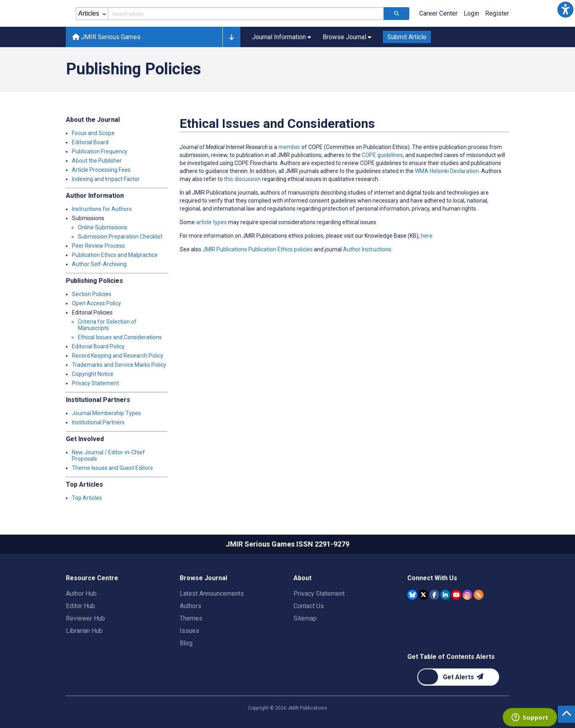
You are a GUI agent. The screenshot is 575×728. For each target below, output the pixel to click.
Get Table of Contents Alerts (451, 657)
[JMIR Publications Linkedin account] (445, 595)
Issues (189, 631)
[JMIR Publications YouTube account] (456, 595)
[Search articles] (397, 14)
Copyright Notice (93, 374)
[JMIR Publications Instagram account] (467, 595)
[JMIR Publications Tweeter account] (423, 595)
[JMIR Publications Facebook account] (434, 595)
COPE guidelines (382, 155)
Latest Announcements (212, 594)
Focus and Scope (93, 133)
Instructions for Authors (102, 209)
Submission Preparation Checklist (120, 237)
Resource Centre (92, 578)
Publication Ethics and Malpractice (115, 255)
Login (471, 13)
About (302, 578)
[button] (565, 10)
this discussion (242, 179)
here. (427, 236)
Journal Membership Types (106, 413)
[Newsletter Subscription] (458, 677)
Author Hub (81, 594)
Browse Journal (203, 578)
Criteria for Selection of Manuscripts (107, 325)
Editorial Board (90, 142)
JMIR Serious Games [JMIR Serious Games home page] (106, 37)
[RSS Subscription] (479, 595)
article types (211, 222)
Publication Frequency (100, 151)
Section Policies (92, 294)
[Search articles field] (246, 14)
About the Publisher (97, 161)
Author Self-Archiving (99, 264)
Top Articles (87, 498)
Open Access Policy (96, 303)
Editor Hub (80, 606)
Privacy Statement (95, 383)
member (289, 147)
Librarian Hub (84, 631)
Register (497, 13)
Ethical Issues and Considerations (120, 337)
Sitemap (305, 618)
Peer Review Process (98, 246)
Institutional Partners (98, 422)
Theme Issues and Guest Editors (112, 468)
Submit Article (407, 37)
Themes (191, 618)
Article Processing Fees (101, 170)
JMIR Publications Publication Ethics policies (258, 249)
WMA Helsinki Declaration (447, 171)
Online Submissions (103, 227)
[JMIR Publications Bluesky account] (412, 595)
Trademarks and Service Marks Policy (119, 365)
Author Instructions (367, 249)
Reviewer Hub (85, 618)
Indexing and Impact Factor (106, 179)
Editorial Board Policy (98, 346)
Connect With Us (432, 578)
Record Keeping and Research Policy (118, 356)
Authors (190, 606)
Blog (186, 643)
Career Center (438, 13)
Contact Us (309, 606)
